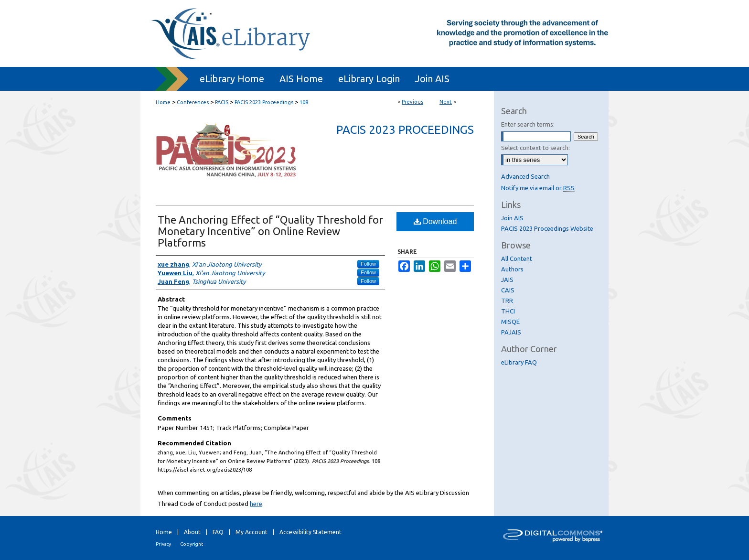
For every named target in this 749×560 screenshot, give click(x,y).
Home (163, 102)
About (192, 532)
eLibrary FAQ (519, 362)
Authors (512, 269)
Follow (368, 264)
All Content (517, 258)
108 (304, 102)
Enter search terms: (528, 124)
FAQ (218, 532)
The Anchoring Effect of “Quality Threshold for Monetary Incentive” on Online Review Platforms (270, 231)
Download (435, 221)
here (256, 504)
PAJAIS (511, 332)
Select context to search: (535, 148)
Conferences (193, 102)
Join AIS (512, 218)
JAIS (507, 280)
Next (446, 102)
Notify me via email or (538, 188)
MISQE (510, 322)
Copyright (192, 544)
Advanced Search (525, 176)
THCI (508, 311)
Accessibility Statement (310, 532)
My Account (251, 532)
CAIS (508, 290)
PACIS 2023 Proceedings (264, 102)
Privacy (163, 544)
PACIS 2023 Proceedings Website (547, 228)
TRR (507, 301)
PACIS (222, 102)
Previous (412, 102)
